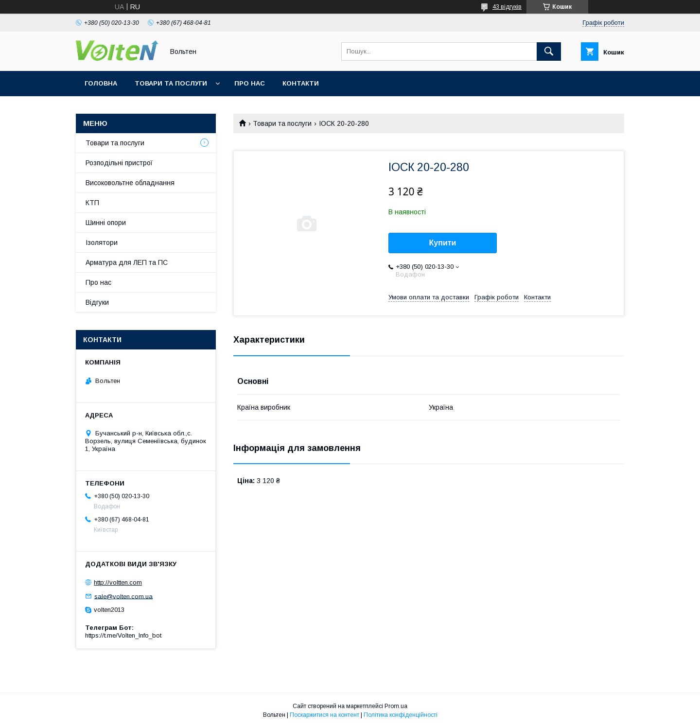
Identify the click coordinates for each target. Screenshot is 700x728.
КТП (92, 203)
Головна (101, 83)
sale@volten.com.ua (123, 596)
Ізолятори (102, 243)
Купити (443, 243)
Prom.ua (396, 706)
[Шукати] (549, 52)
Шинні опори (106, 223)
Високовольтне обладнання (130, 183)
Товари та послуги (171, 83)
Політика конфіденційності (401, 715)
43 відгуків (507, 7)
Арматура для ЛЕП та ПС (127, 262)
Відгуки (97, 302)
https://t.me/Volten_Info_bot (123, 635)
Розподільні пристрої (119, 163)
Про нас (250, 83)
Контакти (301, 83)
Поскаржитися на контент (324, 715)
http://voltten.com (118, 582)
